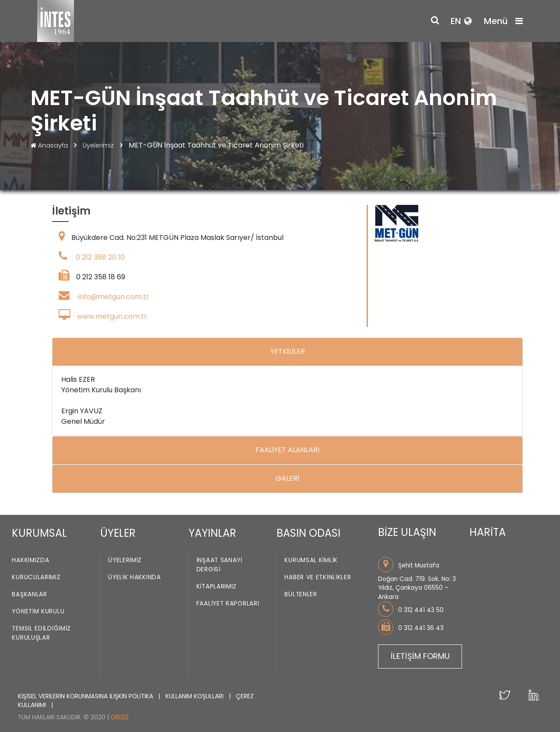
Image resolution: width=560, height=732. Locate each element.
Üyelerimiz (99, 145)
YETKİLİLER (288, 351)
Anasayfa (50, 145)
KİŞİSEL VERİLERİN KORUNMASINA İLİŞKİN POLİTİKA (86, 696)
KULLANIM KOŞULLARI (195, 696)
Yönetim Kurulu (38, 611)
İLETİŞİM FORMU (420, 656)
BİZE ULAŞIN (407, 532)
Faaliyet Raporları (228, 604)
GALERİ (287, 478)
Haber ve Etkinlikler (318, 577)
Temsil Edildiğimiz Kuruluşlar (41, 633)
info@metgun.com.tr (114, 297)
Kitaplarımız (217, 586)
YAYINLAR (212, 533)
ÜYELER (118, 533)
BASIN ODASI (308, 533)
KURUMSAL (39, 533)
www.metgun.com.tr (112, 316)
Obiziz (120, 717)
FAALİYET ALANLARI (287, 450)
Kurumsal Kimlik (311, 560)
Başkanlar (29, 594)
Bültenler (301, 594)
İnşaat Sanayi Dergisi (219, 565)
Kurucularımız (36, 577)
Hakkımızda (30, 560)
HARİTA (488, 532)
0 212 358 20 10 (100, 257)
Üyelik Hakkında (135, 577)
